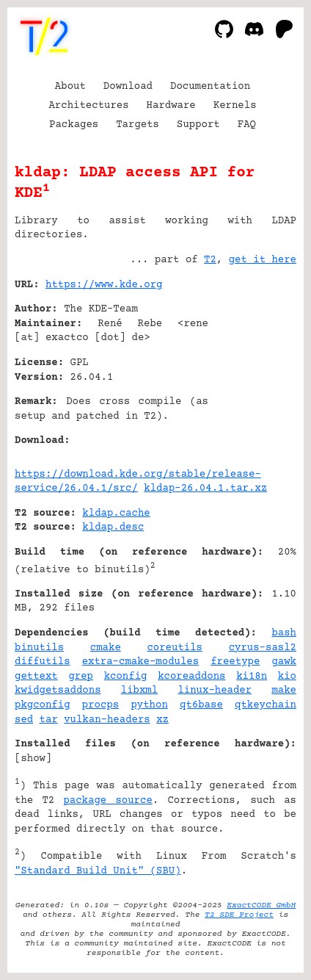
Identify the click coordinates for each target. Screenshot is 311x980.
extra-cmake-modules (141, 662)
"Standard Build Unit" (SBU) (98, 871)
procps (100, 705)
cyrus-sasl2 (263, 648)
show (33, 759)
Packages (74, 125)
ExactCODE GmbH (261, 905)
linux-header (215, 691)
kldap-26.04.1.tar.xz (205, 489)
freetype (235, 662)
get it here (263, 260)
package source (107, 801)
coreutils (175, 648)
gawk (284, 662)
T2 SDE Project (239, 915)
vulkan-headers (107, 720)
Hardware (171, 106)
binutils (39, 648)
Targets (138, 125)
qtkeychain (266, 705)
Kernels (235, 106)
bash (284, 633)
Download (128, 87)
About (70, 87)
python (149, 705)
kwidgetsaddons (58, 691)
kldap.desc (113, 527)
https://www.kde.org (104, 285)
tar (49, 720)
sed (24, 720)
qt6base (201, 705)
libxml (139, 691)
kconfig (126, 677)
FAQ (247, 125)
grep (81, 677)
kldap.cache (116, 514)
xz (162, 720)
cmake (106, 648)
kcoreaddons (191, 677)
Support (198, 125)
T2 (210, 260)
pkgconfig (43, 705)
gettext (36, 677)
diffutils (43, 662)
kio (287, 677)
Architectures (88, 106)
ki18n (252, 677)
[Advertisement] (252, 374)
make (284, 691)
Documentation (210, 87)
